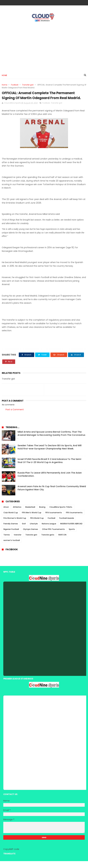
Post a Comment (15, 416)
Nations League (49, 531)
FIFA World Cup (37, 525)
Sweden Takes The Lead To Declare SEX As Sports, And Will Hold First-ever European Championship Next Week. (50, 454)
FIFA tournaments (54, 519)
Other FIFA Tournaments (53, 536)
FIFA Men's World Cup (32, 519)
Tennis (7, 542)
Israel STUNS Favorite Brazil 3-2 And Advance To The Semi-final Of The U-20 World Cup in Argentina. (50, 468)
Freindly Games (11, 531)
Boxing (42, 514)
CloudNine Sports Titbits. (61, 514)
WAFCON (62, 542)
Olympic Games (30, 536)
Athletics (17, 514)
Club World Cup (11, 519)
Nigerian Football (11, 536)
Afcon (6, 514)
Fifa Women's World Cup (15, 525)
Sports (72, 536)
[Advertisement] (44, 47)
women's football (12, 547)
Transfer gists (48, 542)
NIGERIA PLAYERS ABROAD (71, 531)
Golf (24, 531)
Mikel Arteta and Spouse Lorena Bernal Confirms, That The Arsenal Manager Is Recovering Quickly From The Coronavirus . (51, 442)
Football (15, 85)
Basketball (30, 514)
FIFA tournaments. (74, 519)
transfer (18, 542)
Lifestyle (34, 531)
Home (5, 76)
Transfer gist (28, 85)
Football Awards (67, 525)
